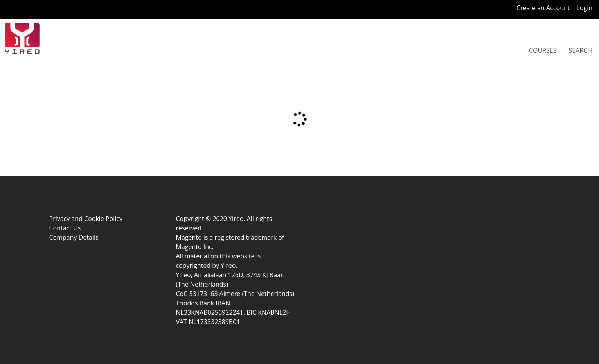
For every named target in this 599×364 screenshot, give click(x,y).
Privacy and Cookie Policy (86, 219)
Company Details (74, 237)
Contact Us (65, 228)
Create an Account (543, 8)
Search (580, 50)
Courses (543, 50)
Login (584, 8)
